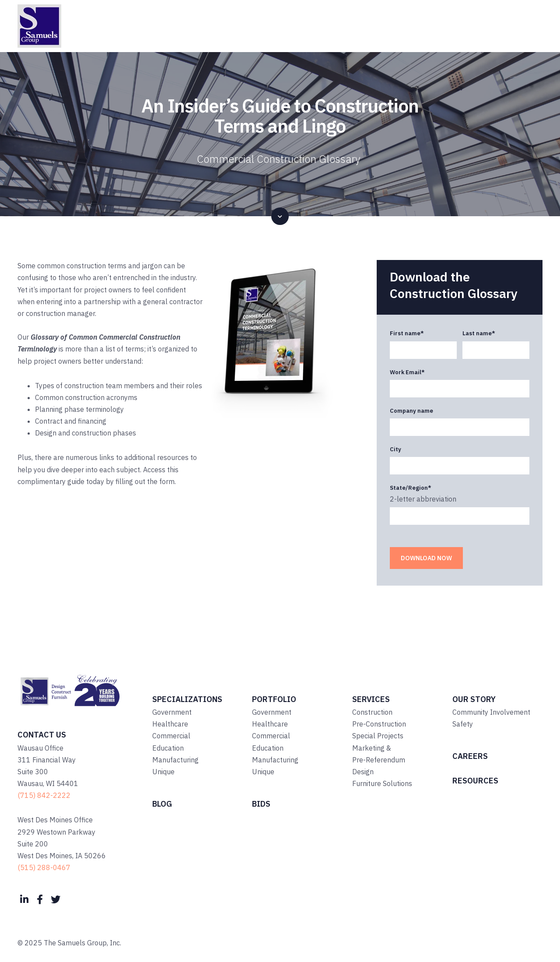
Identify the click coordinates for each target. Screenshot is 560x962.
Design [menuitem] (363, 772)
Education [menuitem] (168, 748)
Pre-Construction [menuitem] (379, 724)
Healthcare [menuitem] (170, 724)
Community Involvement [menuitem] (491, 712)
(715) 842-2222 (44, 795)
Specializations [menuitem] (187, 699)
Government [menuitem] (172, 712)
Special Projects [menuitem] (378, 736)
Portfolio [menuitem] (274, 699)
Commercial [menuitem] (171, 736)
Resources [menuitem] (475, 781)
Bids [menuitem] (261, 804)
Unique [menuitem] (163, 772)
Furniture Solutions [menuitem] (382, 783)
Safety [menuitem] (463, 724)
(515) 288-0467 (44, 867)
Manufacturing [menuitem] (175, 760)
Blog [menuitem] (162, 804)
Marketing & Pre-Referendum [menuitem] (379, 754)
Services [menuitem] (371, 699)
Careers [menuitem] (470, 756)
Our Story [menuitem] (474, 699)
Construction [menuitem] (372, 712)
